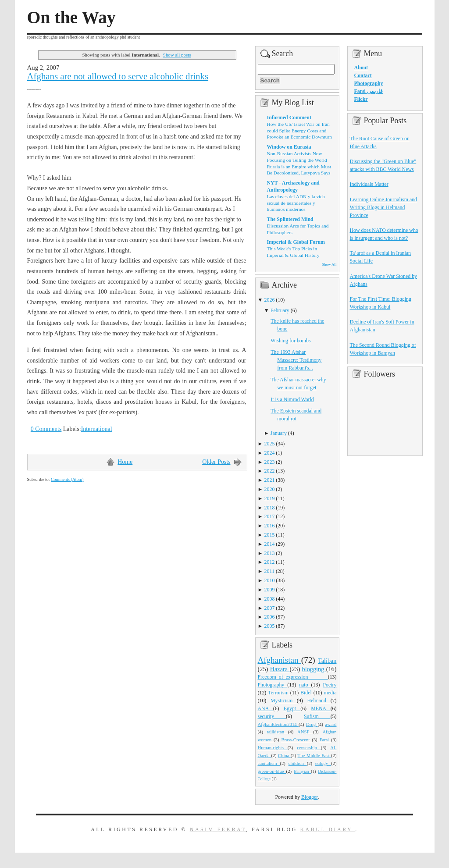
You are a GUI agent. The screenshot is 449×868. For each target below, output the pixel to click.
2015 (270, 535)
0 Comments (46, 429)
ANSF (305, 732)
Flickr (361, 99)
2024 (270, 453)
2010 (270, 580)
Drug (312, 724)
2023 (270, 462)
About (361, 68)
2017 (270, 516)
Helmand (319, 701)
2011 (269, 571)
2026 (270, 300)
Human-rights (273, 747)
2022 (270, 471)
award (331, 724)
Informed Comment (289, 117)
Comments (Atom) (67, 479)
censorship (309, 747)
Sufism (317, 716)
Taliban (327, 661)
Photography (273, 685)
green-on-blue (272, 771)
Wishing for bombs (290, 341)
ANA (265, 708)
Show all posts (177, 55)
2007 (270, 608)
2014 (270, 544)
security (272, 716)
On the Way (71, 18)
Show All (329, 264)
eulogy (323, 763)
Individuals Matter (369, 184)
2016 (270, 526)
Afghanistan (280, 660)
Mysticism (284, 701)
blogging (314, 669)
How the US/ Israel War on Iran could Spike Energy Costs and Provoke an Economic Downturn (299, 130)
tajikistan (278, 732)
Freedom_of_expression (293, 677)
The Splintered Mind (290, 219)
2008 (270, 599)
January (279, 433)
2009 (270, 590)
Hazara (280, 669)
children (298, 763)
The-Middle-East (314, 755)
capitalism (269, 763)
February (280, 310)
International (97, 429)
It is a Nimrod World (292, 399)
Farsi (325, 740)
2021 (270, 480)
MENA (321, 708)
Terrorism (279, 693)
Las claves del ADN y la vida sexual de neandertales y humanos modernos (296, 203)
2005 (270, 626)
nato (305, 685)
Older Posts (216, 462)
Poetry (330, 685)
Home (125, 462)
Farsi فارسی (369, 91)
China (284, 755)
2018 (270, 508)
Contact (363, 75)
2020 (270, 489)
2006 (270, 617)
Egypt (292, 708)
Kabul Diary (328, 829)
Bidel (307, 693)
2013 (270, 553)
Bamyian (302, 772)
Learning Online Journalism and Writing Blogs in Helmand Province (384, 207)
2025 (270, 444)
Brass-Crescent (296, 740)
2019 (270, 498)
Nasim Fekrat (218, 829)
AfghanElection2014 (278, 724)
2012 (270, 562)
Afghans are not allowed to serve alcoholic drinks (118, 76)
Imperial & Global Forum (296, 242)
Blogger (310, 797)
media (330, 693)
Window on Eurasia (289, 147)
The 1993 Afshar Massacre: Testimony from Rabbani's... (296, 360)
